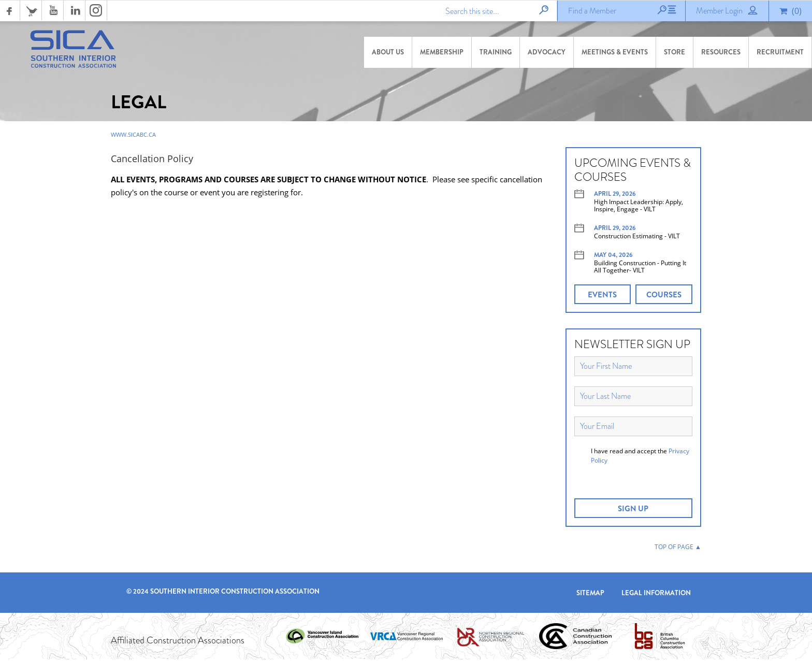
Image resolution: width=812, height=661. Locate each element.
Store (675, 52)
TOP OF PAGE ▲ (678, 548)
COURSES (664, 296)
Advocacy (547, 52)
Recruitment (780, 52)
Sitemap (590, 594)
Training (496, 52)
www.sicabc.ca (133, 136)
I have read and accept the (640, 457)
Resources (721, 52)
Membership (442, 52)
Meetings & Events (615, 52)
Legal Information (656, 594)
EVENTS (602, 296)
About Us (388, 52)
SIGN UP (633, 510)
